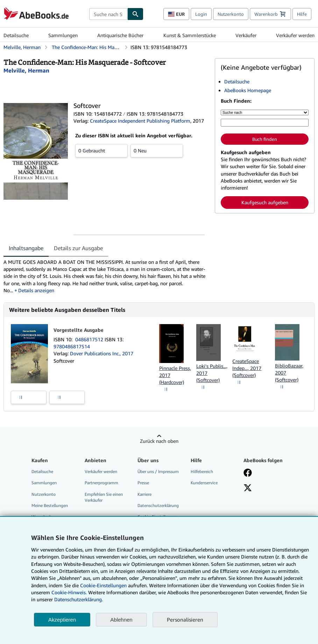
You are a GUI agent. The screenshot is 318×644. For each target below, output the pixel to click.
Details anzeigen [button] (36, 290)
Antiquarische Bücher (120, 35)
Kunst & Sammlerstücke (190, 35)
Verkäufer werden (295, 35)
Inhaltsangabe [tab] (26, 248)
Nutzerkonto (231, 14)
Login (201, 14)
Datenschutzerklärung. (79, 599)
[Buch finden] (135, 14)
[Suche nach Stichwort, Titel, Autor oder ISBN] (265, 123)
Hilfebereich (202, 471)
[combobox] (108, 14)
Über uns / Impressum (158, 471)
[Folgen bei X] (248, 488)
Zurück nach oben (159, 441)
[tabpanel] (106, 276)
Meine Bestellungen (50, 505)
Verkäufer (246, 35)
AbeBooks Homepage (248, 90)
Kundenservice (204, 483)
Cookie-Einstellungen (103, 585)
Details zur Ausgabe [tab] (78, 248)
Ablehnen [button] (121, 620)
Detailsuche (16, 35)
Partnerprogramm (101, 483)
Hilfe (302, 14)
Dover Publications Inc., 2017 (102, 353)
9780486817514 (72, 346)
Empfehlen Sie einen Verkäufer (104, 497)
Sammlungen (63, 35)
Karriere (144, 494)
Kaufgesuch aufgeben (265, 202)
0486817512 (90, 339)
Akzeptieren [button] (62, 620)
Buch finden (265, 139)
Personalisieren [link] (185, 619)
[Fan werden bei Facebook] (248, 473)
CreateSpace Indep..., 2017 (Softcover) (247, 368)
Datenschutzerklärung (158, 505)
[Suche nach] (265, 112)
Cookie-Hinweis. (69, 592)
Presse (143, 483)
